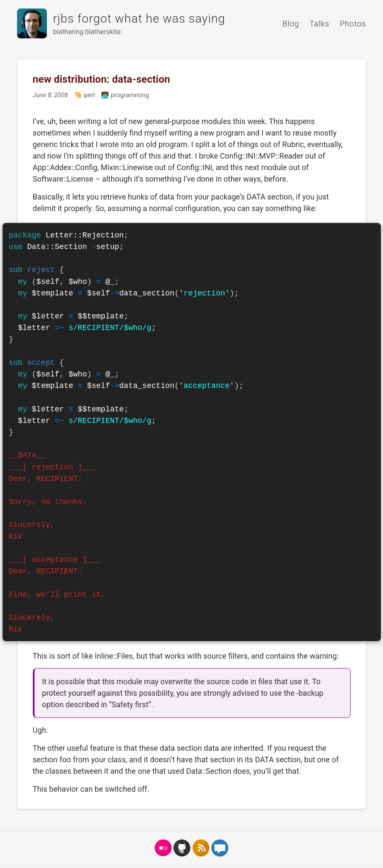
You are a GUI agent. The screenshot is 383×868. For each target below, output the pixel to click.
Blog (291, 24)
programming (129, 95)
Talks (320, 24)
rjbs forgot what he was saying (139, 19)
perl (88, 95)
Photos (353, 24)
